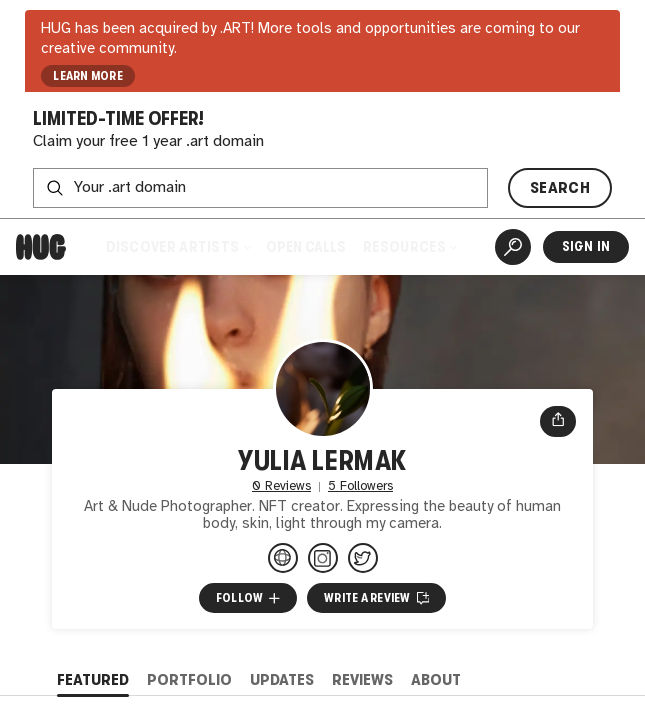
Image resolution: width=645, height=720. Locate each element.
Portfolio (189, 679)
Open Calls (306, 246)
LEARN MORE (88, 76)
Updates (282, 679)
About (436, 679)
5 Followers (360, 486)
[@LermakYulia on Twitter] (363, 558)
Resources (409, 246)
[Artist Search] (513, 247)
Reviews (362, 679)
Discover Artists (178, 246)
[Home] (41, 247)
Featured (93, 679)
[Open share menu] (558, 421)
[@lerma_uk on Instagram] (323, 558)
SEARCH (560, 187)
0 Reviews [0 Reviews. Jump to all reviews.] (281, 486)
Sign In (586, 246)
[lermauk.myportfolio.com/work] (283, 558)
